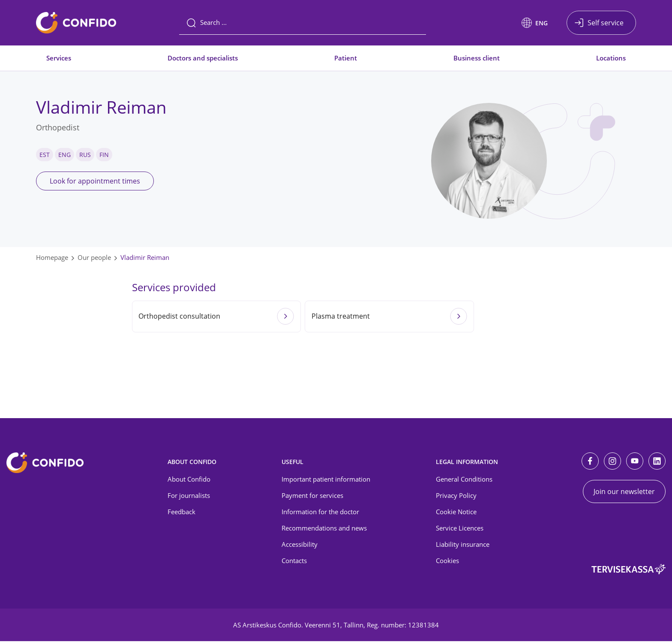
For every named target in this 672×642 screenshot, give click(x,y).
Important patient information (326, 480)
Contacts (294, 561)
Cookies (447, 561)
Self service (606, 23)
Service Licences (460, 529)
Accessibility (300, 545)
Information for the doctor (320, 513)
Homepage (52, 257)
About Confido (189, 480)
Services (59, 58)
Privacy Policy (456, 497)
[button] (535, 23)
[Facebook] (590, 462)
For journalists (189, 497)
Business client (477, 58)
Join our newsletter (624, 492)
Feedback (181, 513)
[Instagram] (612, 462)
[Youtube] (635, 462)
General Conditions (464, 480)
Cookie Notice (456, 513)
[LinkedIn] (657, 462)
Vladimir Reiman (145, 257)
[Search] (303, 23)
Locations (611, 58)
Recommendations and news (324, 529)
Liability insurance (463, 545)
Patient (346, 58)
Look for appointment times (95, 181)
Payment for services (312, 497)
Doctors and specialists (203, 58)
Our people (94, 257)
